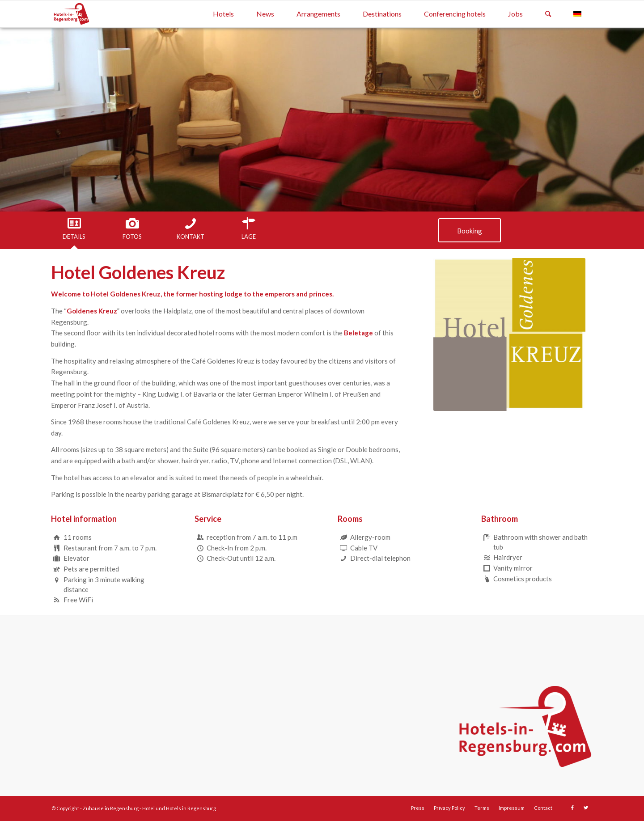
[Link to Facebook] (572, 808)
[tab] (74, 229)
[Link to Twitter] (586, 808)
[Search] (548, 14)
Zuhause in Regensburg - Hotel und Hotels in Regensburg (149, 808)
